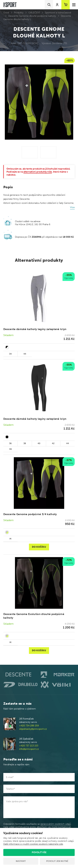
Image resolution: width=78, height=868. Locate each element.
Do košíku (39, 547)
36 (10, 443)
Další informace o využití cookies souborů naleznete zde (33, 844)
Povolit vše (39, 852)
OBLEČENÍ (34, 13)
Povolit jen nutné (57, 861)
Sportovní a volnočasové (58, 13)
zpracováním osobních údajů (56, 824)
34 (10, 354)
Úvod (6, 13)
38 (25, 443)
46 (10, 449)
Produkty (19, 13)
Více (72, 207)
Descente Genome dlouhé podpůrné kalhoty (32, 16)
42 (53, 443)
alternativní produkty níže (38, 172)
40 (39, 443)
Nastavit (21, 861)
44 (25, 354)
